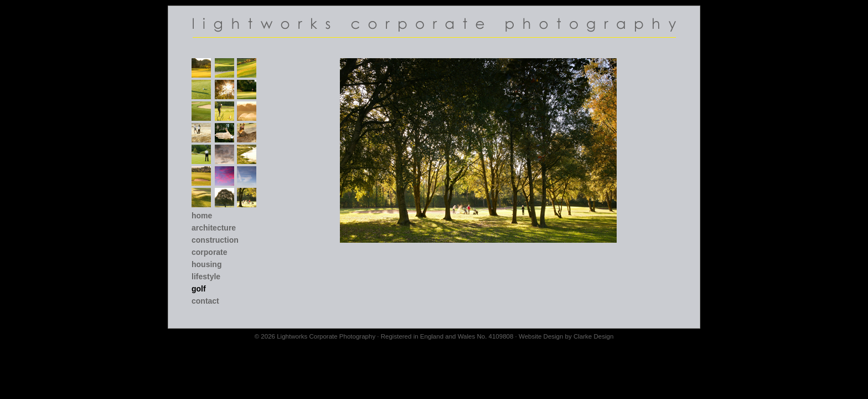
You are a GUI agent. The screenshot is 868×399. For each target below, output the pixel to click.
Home (202, 216)
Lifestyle (206, 277)
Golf (199, 289)
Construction (215, 240)
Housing (206, 264)
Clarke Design (593, 336)
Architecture (214, 228)
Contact (205, 301)
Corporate (210, 252)
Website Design (541, 336)
